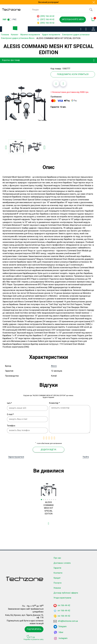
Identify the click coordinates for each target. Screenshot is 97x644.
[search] (91, 10)
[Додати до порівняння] (63, 83)
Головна (5, 35)
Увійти (86, 457)
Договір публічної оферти (66, 593)
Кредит (57, 578)
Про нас (57, 558)
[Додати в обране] (56, 83)
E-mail (10, 414)
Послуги (57, 583)
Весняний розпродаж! (49, 2)
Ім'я (9, 403)
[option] (25, 103)
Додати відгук (48, 449)
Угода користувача (62, 598)
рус (14, 20)
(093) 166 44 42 (46, 23)
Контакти (58, 573)
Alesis (54, 366)
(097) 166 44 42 (46, 19)
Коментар (54, 403)
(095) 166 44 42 (46, 16)
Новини (57, 588)
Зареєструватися (16, 457)
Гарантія (57, 568)
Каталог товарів (17, 29)
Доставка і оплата (62, 563)
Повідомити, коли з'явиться (73, 74)
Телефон (11, 425)
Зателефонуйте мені (73, 19)
